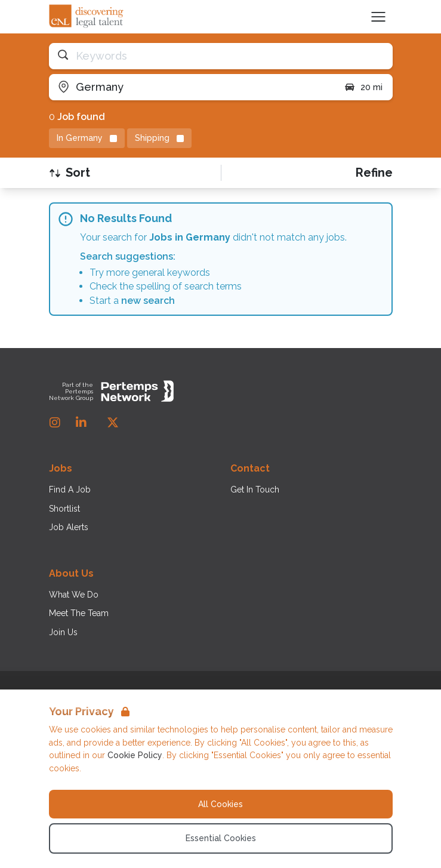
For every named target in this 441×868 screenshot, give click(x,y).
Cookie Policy (135, 755)
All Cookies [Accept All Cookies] (221, 804)
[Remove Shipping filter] (159, 138)
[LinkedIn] (81, 423)
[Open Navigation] (378, 17)
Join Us (63, 632)
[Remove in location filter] (87, 138)
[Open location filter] (192, 87)
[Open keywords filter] (221, 56)
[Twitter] (113, 423)
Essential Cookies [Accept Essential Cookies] (221, 838)
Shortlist (64, 509)
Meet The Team (79, 613)
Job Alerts (69, 527)
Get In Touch (255, 490)
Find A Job (70, 490)
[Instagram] (55, 423)
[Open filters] (374, 173)
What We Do (74, 595)
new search (148, 301)
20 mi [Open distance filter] (363, 87)
